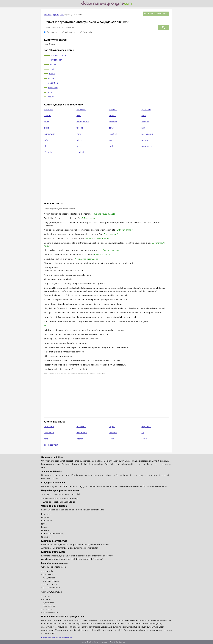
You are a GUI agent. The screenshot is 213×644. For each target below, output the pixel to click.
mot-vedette (147, 134)
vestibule (81, 152)
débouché (49, 427)
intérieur (80, 439)
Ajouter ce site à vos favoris (156, 14)
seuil (52, 69)
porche (80, 146)
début (52, 74)
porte (111, 146)
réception (48, 152)
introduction (56, 60)
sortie (144, 439)
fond (46, 439)
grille (111, 128)
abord (50, 92)
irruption (113, 134)
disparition (146, 427)
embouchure (83, 122)
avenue (47, 116)
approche (146, 110)
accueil (51, 97)
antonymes (84, 22)
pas (111, 140)
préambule (147, 146)
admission (81, 110)
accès (51, 78)
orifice (79, 140)
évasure (145, 122)
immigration (50, 134)
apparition (53, 83)
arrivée (53, 64)
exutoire (113, 433)
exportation (82, 433)
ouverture (53, 88)
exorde (47, 128)
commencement (59, 55)
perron (145, 140)
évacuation (49, 433)
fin (143, 433)
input (79, 134)
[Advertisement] (106, 178)
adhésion (48, 110)
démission (81, 427)
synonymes (67, 22)
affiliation (113, 110)
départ (112, 427)
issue (111, 439)
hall (143, 128)
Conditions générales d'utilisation (57, 638)
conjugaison (108, 22)
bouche (113, 116)
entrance (113, 122)
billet (79, 116)
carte (144, 116)
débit (46, 122)
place (47, 146)
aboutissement (51, 445)
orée (46, 140)
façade (80, 128)
